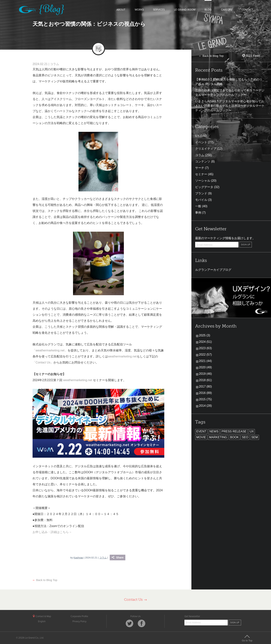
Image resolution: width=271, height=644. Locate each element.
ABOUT (121, 10)
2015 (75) (205, 399)
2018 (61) (205, 380)
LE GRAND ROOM (185, 10)
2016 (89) (205, 393)
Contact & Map (42, 616)
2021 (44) (205, 361)
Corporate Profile (79, 616)
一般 (198, 206)
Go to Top (247, 638)
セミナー (201, 174)
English (42, 621)
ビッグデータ (204, 187)
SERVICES (159, 10)
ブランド (201, 193)
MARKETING (218, 437)
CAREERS (227, 10)
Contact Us (136, 600)
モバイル (201, 200)
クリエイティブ (206, 149)
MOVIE (201, 437)
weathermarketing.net (122, 356)
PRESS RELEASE (234, 431)
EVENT (201, 431)
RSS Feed (251, 56)
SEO (245, 437)
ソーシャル (203, 181)
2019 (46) (205, 374)
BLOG (208, 10)
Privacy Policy (79, 621)
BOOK (234, 437)
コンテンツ (203, 161)
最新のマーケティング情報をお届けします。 (225, 238)
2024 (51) (205, 342)
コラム (55, 64)
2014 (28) (205, 406)
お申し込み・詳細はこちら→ (52, 532)
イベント (201, 142)
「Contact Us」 (43, 362)
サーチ (200, 168)
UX (197, 136)
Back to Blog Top (45, 580)
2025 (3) (205, 335)
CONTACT (247, 10)
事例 (198, 213)
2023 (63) (205, 348)
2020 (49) (205, 367)
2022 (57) (205, 355)
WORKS (139, 10)
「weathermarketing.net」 (50, 350)
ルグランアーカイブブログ (213, 270)
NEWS (214, 431)
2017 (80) (205, 386)
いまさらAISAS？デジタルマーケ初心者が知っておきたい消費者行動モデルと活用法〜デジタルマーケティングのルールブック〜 (230, 106)
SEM (255, 437)
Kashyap (78, 558)
